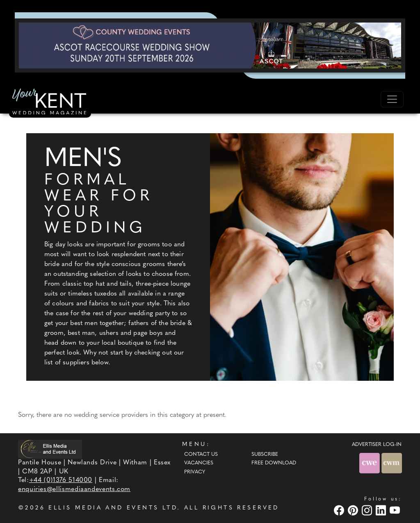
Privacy (195, 472)
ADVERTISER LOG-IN (377, 445)
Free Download (274, 463)
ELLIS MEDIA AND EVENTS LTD (113, 508)
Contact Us (201, 455)
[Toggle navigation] (392, 99)
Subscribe (265, 455)
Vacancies (199, 463)
